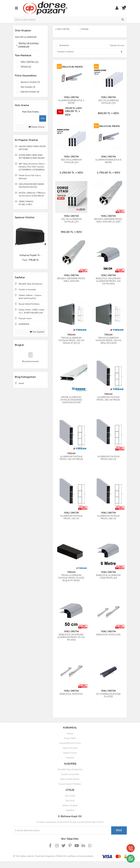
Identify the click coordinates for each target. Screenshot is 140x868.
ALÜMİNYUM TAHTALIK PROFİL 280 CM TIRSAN (108, 399)
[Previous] (16, 244)
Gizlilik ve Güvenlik (70, 774)
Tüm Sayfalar (37, 332)
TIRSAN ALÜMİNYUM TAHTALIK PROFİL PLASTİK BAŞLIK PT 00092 (71, 578)
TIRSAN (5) (26, 67)
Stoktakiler (64, 45)
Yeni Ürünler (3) (28, 87)
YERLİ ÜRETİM (71, 97)
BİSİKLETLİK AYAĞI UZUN (108, 635)
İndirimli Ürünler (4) (30, 92)
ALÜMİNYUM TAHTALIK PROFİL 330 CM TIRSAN (71, 458)
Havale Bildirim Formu (70, 743)
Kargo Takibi (70, 738)
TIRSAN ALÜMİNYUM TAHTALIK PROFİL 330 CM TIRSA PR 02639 (108, 341)
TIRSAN (71, 335)
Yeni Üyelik (70, 796)
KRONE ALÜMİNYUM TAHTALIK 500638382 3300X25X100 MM (71, 400)
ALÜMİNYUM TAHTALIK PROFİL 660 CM (108, 458)
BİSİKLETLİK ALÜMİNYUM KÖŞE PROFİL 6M (108, 577)
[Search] (70, 20)
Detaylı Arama (37, 127)
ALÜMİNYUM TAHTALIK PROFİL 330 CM (71, 517)
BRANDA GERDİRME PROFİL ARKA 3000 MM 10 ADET (108, 221)
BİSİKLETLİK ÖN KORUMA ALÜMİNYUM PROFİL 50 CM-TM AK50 (71, 637)
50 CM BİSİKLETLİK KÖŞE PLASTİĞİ (108, 695)
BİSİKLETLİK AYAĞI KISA (71, 694)
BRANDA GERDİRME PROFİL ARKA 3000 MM (71, 280)
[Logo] (45, 8)
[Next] (45, 244)
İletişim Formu (70, 753)
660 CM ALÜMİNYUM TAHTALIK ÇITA (71, 161)
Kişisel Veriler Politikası (70, 784)
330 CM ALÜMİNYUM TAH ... (31, 255)
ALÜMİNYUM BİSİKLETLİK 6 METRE (108, 161)
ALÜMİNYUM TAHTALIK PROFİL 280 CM (108, 517)
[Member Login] (117, 8)
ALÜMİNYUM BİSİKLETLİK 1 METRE (71, 102)
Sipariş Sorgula (70, 748)
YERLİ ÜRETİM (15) (30, 62)
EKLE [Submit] (119, 830)
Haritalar (70, 758)
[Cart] (124, 8)
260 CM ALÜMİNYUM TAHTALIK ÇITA (108, 102)
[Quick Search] (26, 118)
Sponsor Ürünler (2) (30, 82)
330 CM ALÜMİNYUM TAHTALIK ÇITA (71, 221)
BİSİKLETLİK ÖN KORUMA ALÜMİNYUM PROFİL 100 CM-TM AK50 (108, 281)
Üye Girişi (70, 801)
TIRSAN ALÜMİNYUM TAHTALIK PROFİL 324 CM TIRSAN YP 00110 (71, 341)
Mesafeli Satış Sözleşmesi (70, 769)
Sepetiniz (70, 810)
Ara (43, 118)
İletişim (70, 734)
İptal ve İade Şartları (70, 779)
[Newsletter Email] (62, 830)
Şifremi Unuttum (70, 806)
